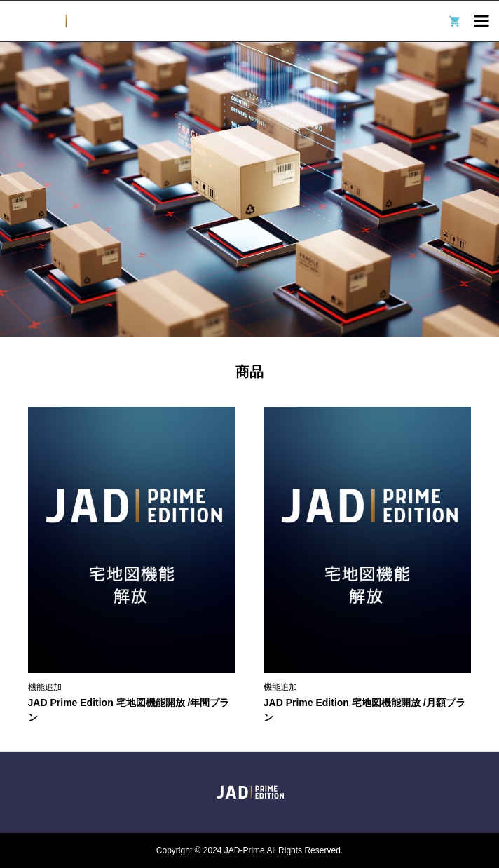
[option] (249, 189)
